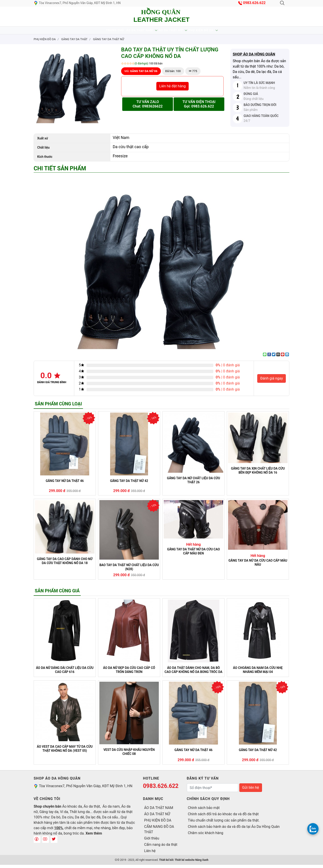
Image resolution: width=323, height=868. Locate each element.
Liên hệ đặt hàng (172, 89)
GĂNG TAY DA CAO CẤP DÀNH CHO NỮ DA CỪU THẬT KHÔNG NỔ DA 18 (65, 564)
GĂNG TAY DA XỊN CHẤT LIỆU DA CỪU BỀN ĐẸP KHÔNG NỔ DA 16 (258, 474)
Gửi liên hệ (251, 791)
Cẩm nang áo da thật (161, 848)
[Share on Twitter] (274, 358)
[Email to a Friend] (278, 358)
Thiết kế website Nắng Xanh (192, 863)
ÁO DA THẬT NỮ (175, 32)
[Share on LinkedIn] (287, 358)
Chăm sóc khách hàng (206, 836)
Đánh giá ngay (272, 381)
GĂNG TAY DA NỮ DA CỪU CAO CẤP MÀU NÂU (258, 566)
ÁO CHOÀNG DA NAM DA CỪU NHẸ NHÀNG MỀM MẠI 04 (258, 673)
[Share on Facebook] (269, 358)
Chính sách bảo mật (204, 811)
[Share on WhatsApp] (265, 358)
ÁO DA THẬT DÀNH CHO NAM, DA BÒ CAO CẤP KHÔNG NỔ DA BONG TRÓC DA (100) (194, 673)
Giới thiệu (152, 841)
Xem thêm (94, 836)
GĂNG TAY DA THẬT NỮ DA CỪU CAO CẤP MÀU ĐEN (193, 554)
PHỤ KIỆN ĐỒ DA (214, 32)
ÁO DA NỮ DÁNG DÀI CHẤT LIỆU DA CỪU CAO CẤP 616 (65, 673)
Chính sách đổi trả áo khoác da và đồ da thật (223, 817)
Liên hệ (150, 854)
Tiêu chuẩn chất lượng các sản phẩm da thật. (224, 823)
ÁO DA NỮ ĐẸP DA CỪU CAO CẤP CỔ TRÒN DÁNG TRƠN (129, 673)
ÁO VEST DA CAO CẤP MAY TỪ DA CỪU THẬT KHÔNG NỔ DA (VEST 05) (65, 752)
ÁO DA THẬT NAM (135, 32)
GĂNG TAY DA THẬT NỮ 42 (129, 484)
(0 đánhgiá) (141, 67)
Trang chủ (102, 32)
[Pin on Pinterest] (283, 358)
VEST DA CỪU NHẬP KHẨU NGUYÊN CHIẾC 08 (129, 755)
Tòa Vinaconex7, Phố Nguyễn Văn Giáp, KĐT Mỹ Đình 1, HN (77, 3)
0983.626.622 (254, 3)
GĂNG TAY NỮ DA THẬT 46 (65, 484)
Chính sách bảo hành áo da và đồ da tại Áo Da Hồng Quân (234, 830)
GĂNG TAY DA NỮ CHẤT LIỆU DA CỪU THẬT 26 (193, 483)
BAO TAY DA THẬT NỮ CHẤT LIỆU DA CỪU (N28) (129, 570)
